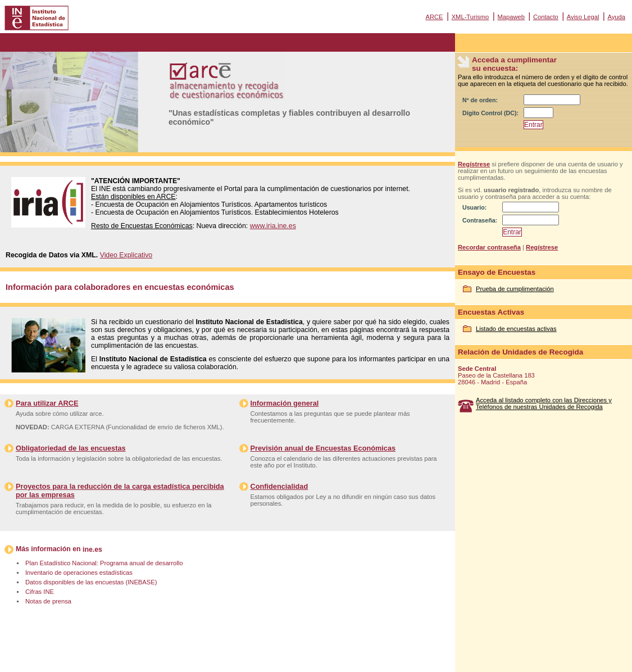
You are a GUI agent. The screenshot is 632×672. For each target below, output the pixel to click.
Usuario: (474, 207)
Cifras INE (40, 592)
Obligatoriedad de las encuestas (71, 448)
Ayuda (616, 17)
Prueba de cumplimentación (515, 289)
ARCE (434, 17)
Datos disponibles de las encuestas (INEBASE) (91, 582)
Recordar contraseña (489, 247)
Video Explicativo (126, 255)
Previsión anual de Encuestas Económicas (323, 448)
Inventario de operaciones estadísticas (79, 573)
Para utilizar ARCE (47, 403)
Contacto (546, 17)
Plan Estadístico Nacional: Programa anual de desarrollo (104, 563)
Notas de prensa (48, 601)
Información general (285, 403)
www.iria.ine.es (273, 226)
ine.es (92, 550)
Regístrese (474, 164)
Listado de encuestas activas (516, 329)
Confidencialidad (279, 486)
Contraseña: (480, 220)
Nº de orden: (480, 100)
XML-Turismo (470, 17)
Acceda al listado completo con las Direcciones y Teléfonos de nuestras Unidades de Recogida (544, 403)
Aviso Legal (583, 17)
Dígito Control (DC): (490, 113)
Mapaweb (511, 17)
